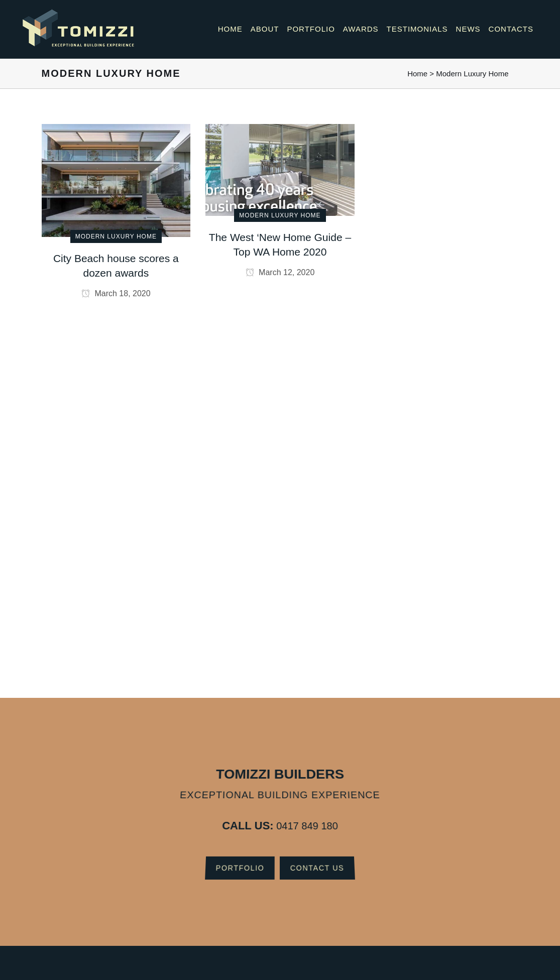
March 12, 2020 (280, 272)
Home (417, 74)
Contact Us (323, 863)
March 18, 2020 (116, 293)
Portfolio (234, 863)
